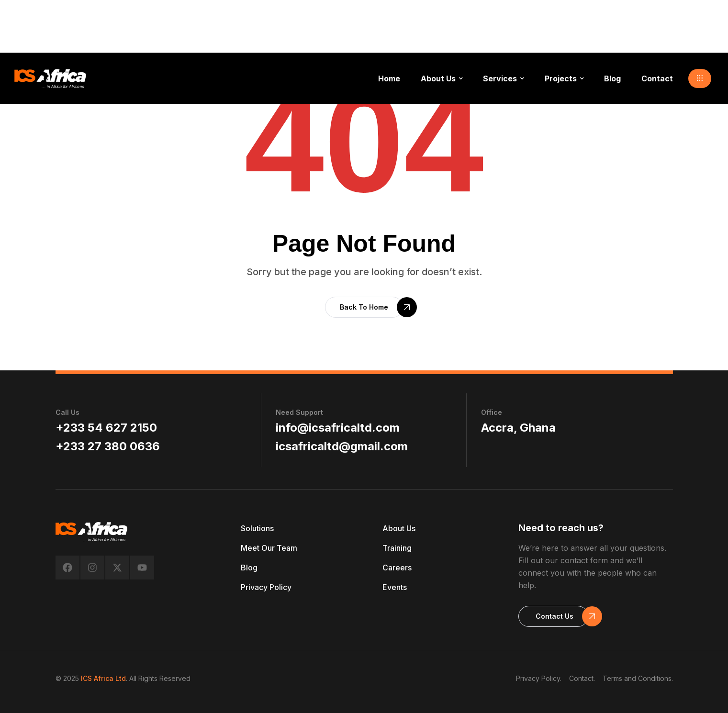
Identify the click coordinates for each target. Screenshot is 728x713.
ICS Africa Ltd (103, 678)
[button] (700, 78)
